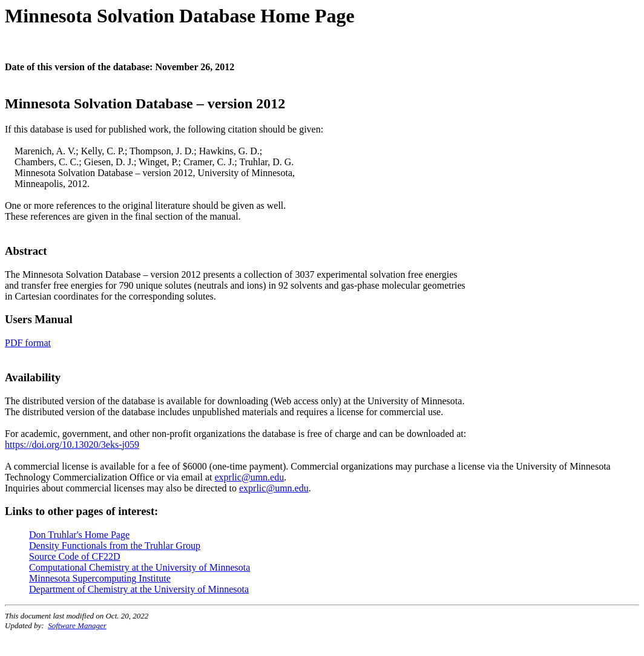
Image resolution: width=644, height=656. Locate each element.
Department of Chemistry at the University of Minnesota (139, 589)
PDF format (28, 343)
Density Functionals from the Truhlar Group (115, 546)
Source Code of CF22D (75, 556)
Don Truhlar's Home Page (79, 535)
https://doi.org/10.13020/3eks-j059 (72, 444)
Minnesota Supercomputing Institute (100, 578)
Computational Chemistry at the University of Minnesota (140, 567)
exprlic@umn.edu (249, 477)
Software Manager (77, 625)
